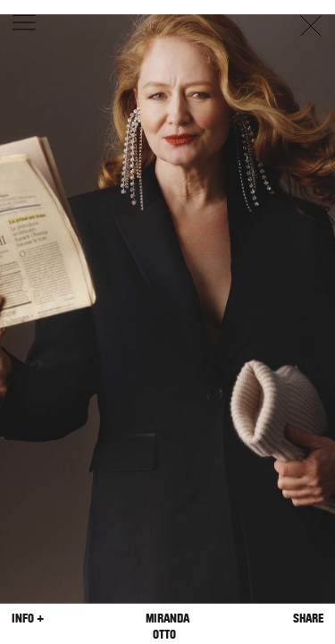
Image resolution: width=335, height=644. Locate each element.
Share (308, 619)
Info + (28, 619)
